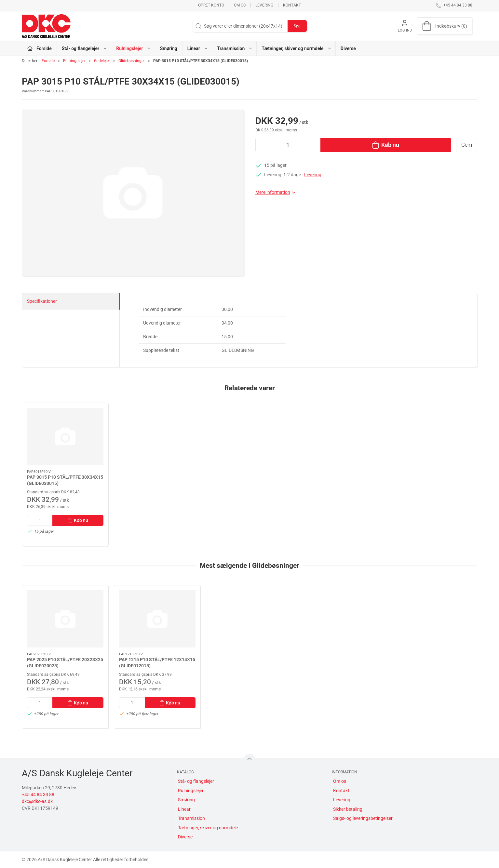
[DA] (46, 26)
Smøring (169, 48)
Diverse (348, 48)
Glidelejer (102, 61)
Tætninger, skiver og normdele (208, 828)
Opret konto (211, 5)
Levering (264, 5)
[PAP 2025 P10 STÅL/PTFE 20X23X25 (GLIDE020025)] (65, 619)
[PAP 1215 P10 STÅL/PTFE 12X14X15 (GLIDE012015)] (157, 619)
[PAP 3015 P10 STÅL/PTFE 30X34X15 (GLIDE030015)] (65, 436)
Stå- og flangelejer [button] (85, 48)
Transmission (191, 818)
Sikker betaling (348, 809)
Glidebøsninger (132, 61)
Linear (184, 809)
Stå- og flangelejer (196, 781)
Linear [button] (198, 48)
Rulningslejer (74, 61)
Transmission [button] (235, 48)
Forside (48, 61)
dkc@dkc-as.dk (37, 801)
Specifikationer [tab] (42, 301)
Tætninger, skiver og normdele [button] (297, 48)
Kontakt (292, 5)
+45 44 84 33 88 (38, 795)
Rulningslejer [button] (134, 48)
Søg (297, 26)
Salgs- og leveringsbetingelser (363, 818)
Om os (240, 5)
